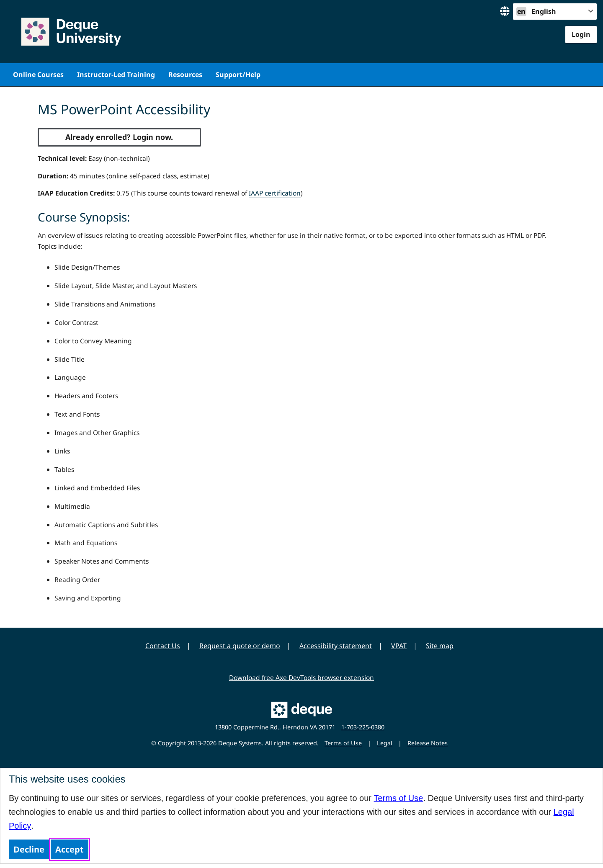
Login (581, 34)
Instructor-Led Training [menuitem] (116, 75)
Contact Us (163, 646)
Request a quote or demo (240, 646)
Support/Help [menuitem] (238, 75)
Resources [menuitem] (185, 75)
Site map (440, 646)
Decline (29, 849)
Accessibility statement (336, 646)
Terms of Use (399, 798)
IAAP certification (275, 193)
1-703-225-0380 (363, 727)
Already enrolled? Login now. (120, 137)
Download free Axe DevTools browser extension (301, 677)
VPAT (399, 646)
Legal (385, 743)
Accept (70, 849)
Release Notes (428, 743)
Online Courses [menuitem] (38, 75)
